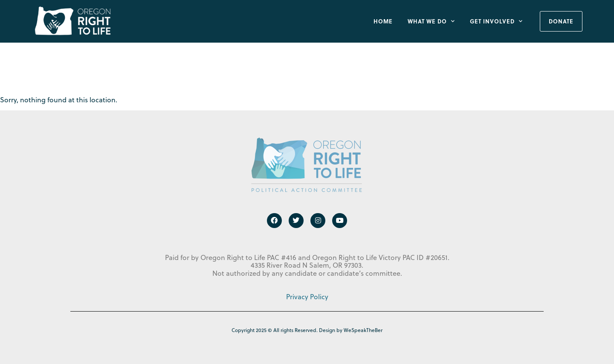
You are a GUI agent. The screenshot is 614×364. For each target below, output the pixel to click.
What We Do (431, 21)
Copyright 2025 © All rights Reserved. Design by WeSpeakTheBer (307, 330)
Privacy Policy (307, 297)
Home (383, 21)
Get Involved (496, 21)
